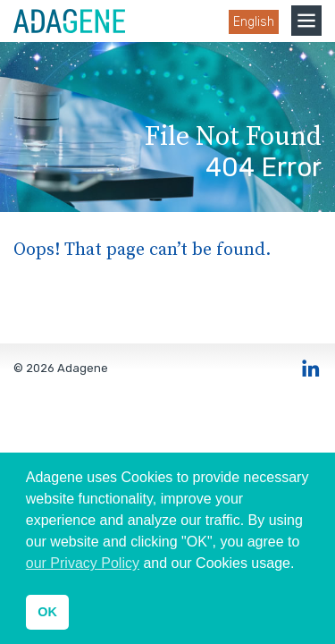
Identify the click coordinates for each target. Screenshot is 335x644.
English (254, 22)
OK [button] (47, 612)
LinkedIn (311, 369)
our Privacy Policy (83, 563)
